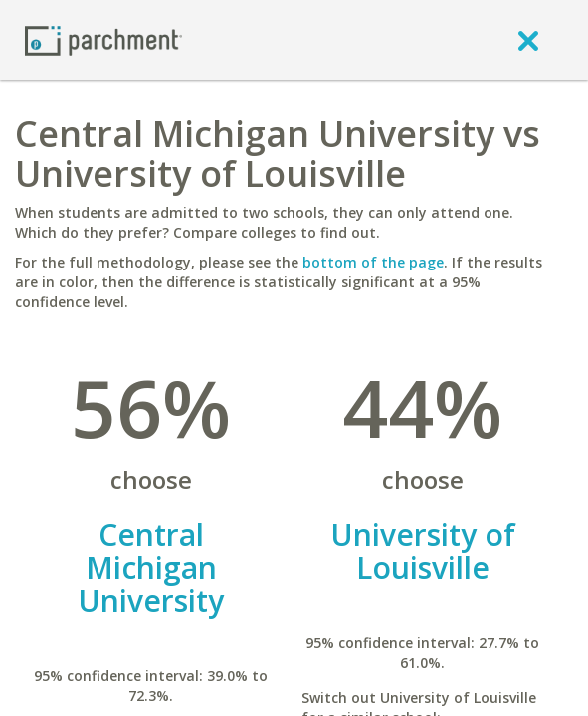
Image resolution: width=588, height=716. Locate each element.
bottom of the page (373, 262)
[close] (528, 40)
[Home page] (103, 39)
